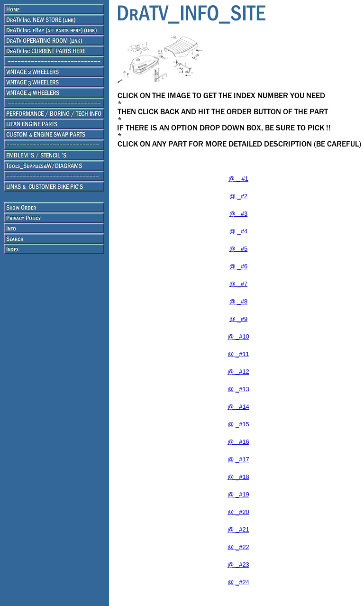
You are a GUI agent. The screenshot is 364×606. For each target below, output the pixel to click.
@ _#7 (239, 284)
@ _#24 (238, 582)
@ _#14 (238, 407)
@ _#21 (238, 529)
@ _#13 (238, 389)
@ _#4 (239, 231)
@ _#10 (238, 336)
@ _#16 (238, 442)
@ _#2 (239, 196)
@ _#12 (238, 372)
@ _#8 (239, 301)
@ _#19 (238, 494)
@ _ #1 (238, 179)
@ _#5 (239, 249)
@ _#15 (238, 424)
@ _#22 (238, 547)
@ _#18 (238, 477)
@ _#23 (238, 565)
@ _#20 (238, 512)
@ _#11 (238, 354)
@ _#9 (239, 319)
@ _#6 (239, 266)
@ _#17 (238, 459)
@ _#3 (239, 214)
